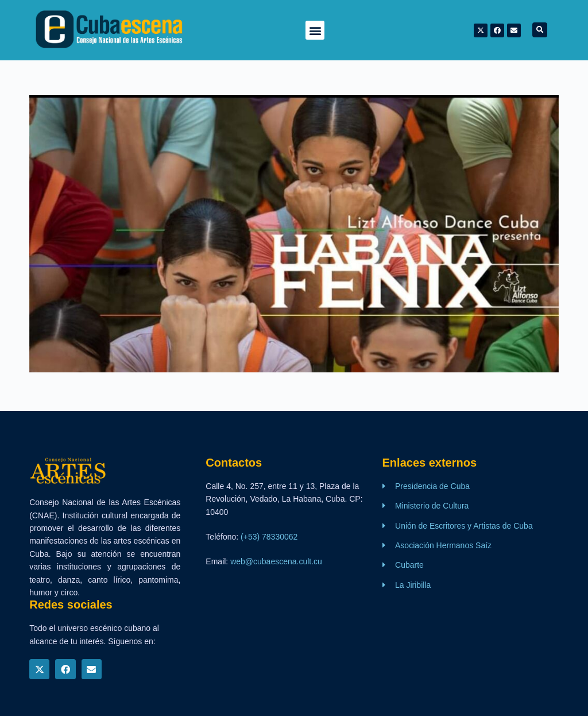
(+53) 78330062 (269, 537)
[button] (315, 30)
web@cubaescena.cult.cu (276, 561)
